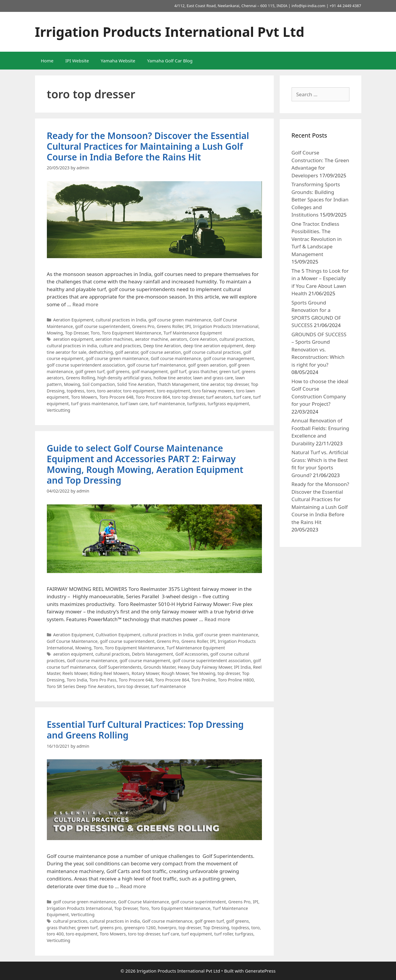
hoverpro (167, 928)
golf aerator (127, 352)
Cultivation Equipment (118, 635)
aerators (179, 339)
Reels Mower (75, 673)
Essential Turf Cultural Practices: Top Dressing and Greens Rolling (145, 730)
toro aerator (109, 391)
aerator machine (152, 339)
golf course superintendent (102, 326)
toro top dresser (188, 397)
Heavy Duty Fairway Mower (205, 667)
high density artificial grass (124, 378)
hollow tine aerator (172, 378)
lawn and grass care (213, 378)
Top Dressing (216, 928)
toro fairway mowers (213, 391)
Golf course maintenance (176, 358)
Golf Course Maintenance (72, 641)
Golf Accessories (192, 654)
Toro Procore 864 (153, 397)
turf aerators (219, 397)
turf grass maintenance (94, 404)
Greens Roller (170, 326)
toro (91, 391)
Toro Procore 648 (116, 397)
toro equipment (139, 391)
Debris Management (153, 654)
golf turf (178, 371)
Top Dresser (77, 333)
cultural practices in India (121, 320)
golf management (150, 371)
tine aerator (213, 384)
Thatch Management (178, 384)
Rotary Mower (145, 673)
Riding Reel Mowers (109, 673)
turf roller (223, 934)
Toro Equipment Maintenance (131, 333)
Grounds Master (159, 667)
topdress (75, 391)
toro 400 (55, 934)
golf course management (229, 358)
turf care (242, 397)
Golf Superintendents (120, 667)
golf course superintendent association (86, 365)
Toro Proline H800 (236, 680)
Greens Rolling (81, 378)
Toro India (77, 680)
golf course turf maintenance (156, 365)
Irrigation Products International (226, 326)
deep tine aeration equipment (213, 346)
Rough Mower (175, 673)
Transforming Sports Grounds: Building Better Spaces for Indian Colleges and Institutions (320, 199)
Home (47, 61)
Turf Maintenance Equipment (193, 333)
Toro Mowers (84, 397)
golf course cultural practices (212, 352)
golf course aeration (161, 352)
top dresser (237, 384)
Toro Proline (203, 680)
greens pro (111, 928)
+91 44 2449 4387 (345, 6)
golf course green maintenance (180, 320)
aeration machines (114, 339)
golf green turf (90, 371)
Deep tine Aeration (162, 346)
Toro (95, 333)
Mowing (55, 333)
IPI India (242, 667)
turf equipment (197, 934)
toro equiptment (174, 391)
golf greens (118, 371)
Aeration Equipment (73, 320)
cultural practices (236, 339)
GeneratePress (260, 971)
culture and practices (120, 346)
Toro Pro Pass (103, 680)
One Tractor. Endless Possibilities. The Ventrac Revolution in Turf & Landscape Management (317, 239)
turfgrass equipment (228, 404)
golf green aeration (207, 365)
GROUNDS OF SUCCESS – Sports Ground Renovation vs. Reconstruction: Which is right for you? (319, 349)
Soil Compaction (99, 384)
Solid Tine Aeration (136, 384)
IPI (188, 326)
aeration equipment (73, 339)
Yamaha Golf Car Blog (170, 61)
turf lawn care (134, 404)
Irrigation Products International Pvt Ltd (170, 32)
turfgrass (196, 404)
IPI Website (77, 61)
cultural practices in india (72, 346)
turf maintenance (167, 404)
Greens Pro (143, 326)
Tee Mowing (203, 673)
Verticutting (59, 410)
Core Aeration (203, 339)
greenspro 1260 (140, 928)
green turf (229, 371)
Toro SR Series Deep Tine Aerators (81, 686)
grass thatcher (203, 371)
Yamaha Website (118, 61)
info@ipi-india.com (308, 6)
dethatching (101, 352)
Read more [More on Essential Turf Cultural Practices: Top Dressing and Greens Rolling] (133, 886)
